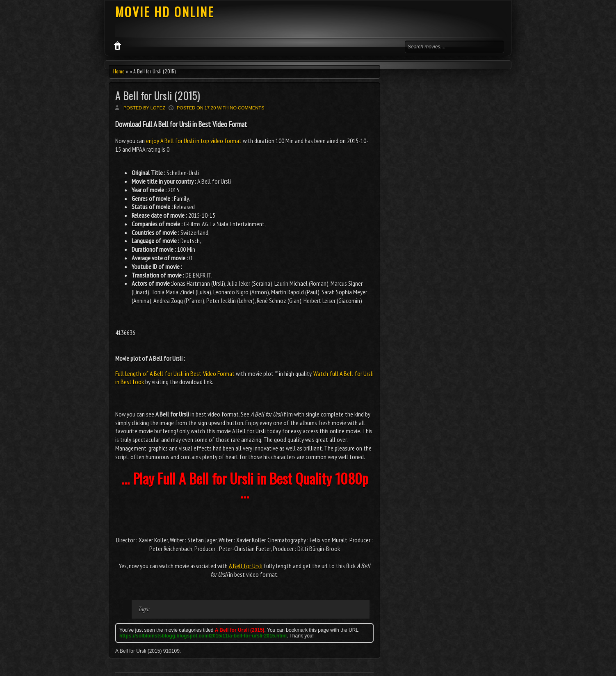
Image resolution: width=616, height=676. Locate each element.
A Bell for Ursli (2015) (158, 95)
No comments (247, 108)
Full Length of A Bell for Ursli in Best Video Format (175, 373)
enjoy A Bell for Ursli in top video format (194, 141)
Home (119, 71)
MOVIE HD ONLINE (165, 12)
